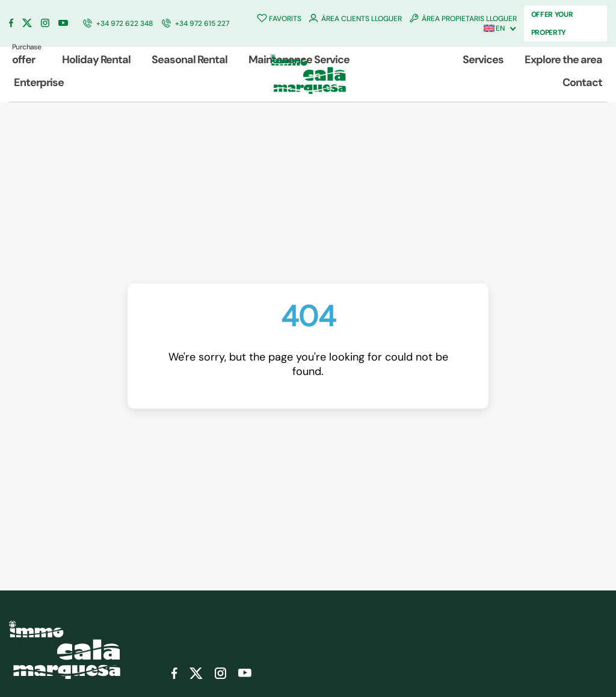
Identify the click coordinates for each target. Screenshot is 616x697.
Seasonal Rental (189, 60)
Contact (582, 82)
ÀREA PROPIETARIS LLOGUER (469, 19)
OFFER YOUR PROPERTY (552, 23)
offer (26, 54)
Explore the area (563, 60)
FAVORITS (285, 19)
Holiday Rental (96, 60)
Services (483, 60)
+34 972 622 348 (125, 23)
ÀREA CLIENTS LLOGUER (362, 19)
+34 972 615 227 (202, 23)
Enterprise (39, 82)
